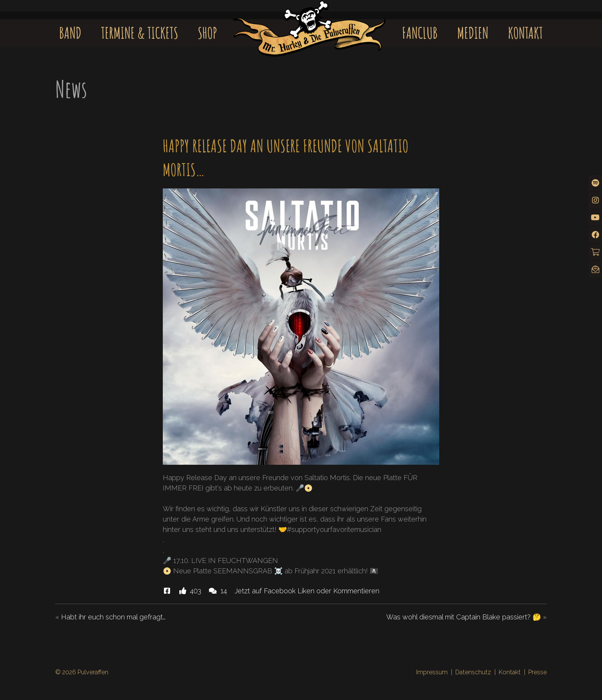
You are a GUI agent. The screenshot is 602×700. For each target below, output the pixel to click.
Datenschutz (473, 672)
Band (70, 33)
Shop (208, 33)
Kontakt (525, 33)
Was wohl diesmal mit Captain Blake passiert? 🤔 (464, 617)
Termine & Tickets (140, 33)
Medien (473, 33)
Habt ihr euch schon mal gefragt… (113, 617)
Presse (537, 672)
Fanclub (420, 33)
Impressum (432, 672)
